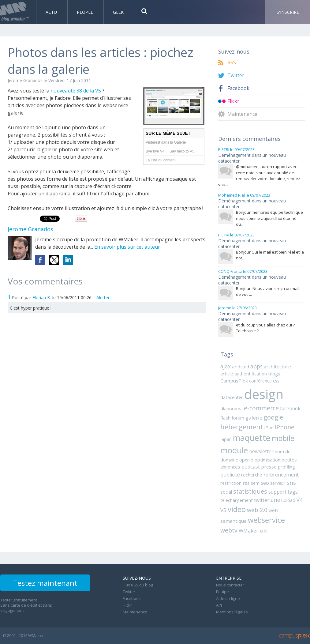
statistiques (250, 491)
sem (255, 483)
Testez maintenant (45, 583)
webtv (229, 530)
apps (256, 366)
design (264, 394)
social (226, 492)
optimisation (267, 460)
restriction (231, 483)
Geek (118, 12)
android (241, 367)
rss (246, 483)
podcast (251, 467)
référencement (281, 475)
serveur (278, 483)
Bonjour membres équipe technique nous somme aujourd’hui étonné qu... (269, 218)
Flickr (233, 101)
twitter (262, 500)
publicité (230, 475)
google (273, 417)
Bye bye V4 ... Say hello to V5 (170, 151)
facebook (290, 409)
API (219, 605)
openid (246, 460)
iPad (269, 427)
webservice (266, 520)
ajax (226, 366)
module (234, 450)
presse (269, 467)
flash (225, 418)
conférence (260, 381)
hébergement (242, 427)
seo (265, 483)
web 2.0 (257, 510)
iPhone (285, 427)
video (237, 509)
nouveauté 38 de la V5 (76, 91)
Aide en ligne (228, 598)
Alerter (103, 298)
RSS (232, 63)
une (275, 500)
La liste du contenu (161, 160)
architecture (277, 367)
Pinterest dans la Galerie (166, 142)
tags (293, 492)
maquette (252, 438)
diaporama (232, 409)
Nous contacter (230, 585)
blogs (274, 374)
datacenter (232, 397)
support (277, 492)
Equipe (222, 592)
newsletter (261, 451)
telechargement (237, 500)
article (227, 374)
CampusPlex (234, 381)
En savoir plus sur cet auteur (127, 247)
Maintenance (242, 114)
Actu (52, 12)
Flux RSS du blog (138, 585)
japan (226, 439)
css (276, 381)
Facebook (238, 88)
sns (291, 482)
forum (238, 418)
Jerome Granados (25, 80)
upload (288, 500)
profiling (286, 467)
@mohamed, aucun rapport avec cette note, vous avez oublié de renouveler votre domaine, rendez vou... (259, 176)
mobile (283, 438)
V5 (223, 510)
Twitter (236, 75)
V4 (299, 500)
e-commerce (261, 408)
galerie (254, 418)
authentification (251, 374)
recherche (252, 475)
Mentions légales (232, 612)
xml (263, 531)
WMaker (248, 531)
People (86, 12)
